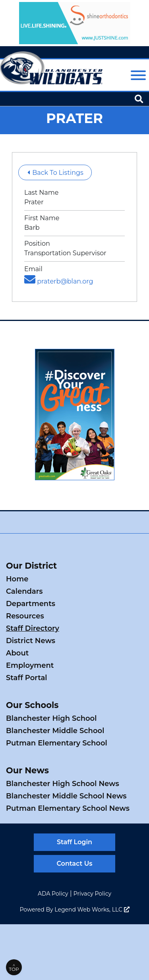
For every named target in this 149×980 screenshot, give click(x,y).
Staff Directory (33, 628)
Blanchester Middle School (55, 731)
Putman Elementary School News (68, 808)
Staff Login (74, 842)
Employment (30, 665)
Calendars (24, 591)
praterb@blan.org (59, 281)
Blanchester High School (51, 718)
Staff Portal (27, 678)
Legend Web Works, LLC (92, 910)
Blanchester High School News (63, 784)
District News (31, 641)
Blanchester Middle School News (66, 796)
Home (17, 579)
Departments (31, 604)
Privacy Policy (92, 894)
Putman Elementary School (57, 743)
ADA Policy (53, 894)
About (17, 653)
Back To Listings (55, 173)
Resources (25, 616)
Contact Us (74, 864)
